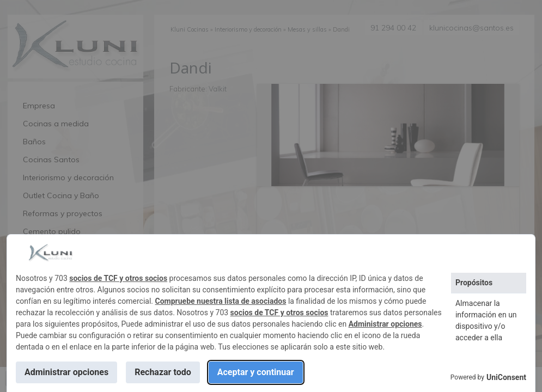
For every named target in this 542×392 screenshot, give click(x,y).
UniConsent (506, 377)
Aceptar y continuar (256, 372)
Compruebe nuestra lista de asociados (221, 301)
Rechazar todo (163, 372)
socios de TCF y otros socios (118, 278)
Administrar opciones (385, 324)
